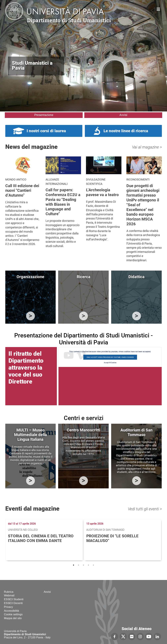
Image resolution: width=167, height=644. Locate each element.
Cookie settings (13, 614)
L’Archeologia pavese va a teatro (102, 192)
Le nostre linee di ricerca (126, 131)
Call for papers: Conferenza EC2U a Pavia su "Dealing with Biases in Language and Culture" (63, 202)
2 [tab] (79, 565)
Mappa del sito (13, 618)
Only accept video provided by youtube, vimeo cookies (110, 357)
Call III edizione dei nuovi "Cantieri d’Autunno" (22, 191)
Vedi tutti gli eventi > (145, 509)
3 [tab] (83, 565)
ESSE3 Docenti (13, 603)
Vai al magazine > (147, 147)
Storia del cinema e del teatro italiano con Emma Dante (41, 538)
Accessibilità (12, 611)
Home (158, 9)
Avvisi (123, 115)
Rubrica (9, 592)
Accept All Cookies (110, 363)
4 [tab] (88, 565)
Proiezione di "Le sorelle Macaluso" (112, 538)
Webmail (9, 595)
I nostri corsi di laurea (46, 131)
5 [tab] (93, 565)
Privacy (8, 607)
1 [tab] (74, 565)
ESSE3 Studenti (14, 599)
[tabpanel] (44, 540)
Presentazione (44, 115)
